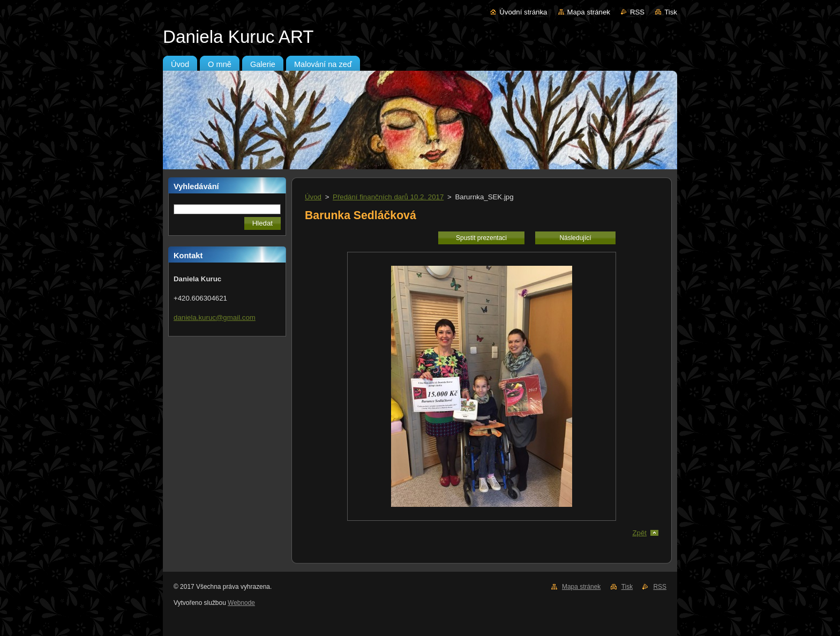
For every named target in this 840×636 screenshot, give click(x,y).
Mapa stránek (589, 12)
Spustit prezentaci (481, 238)
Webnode (241, 603)
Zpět (639, 533)
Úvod (313, 197)
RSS (637, 12)
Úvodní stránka (523, 12)
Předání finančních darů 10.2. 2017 (388, 197)
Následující (575, 238)
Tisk (671, 12)
